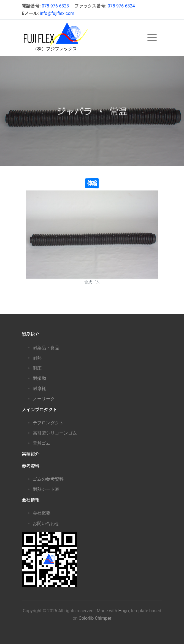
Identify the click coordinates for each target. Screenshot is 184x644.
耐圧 (37, 368)
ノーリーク (44, 399)
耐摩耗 (39, 389)
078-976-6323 (55, 6)
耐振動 (39, 378)
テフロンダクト (48, 423)
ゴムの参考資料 (48, 479)
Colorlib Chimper (95, 618)
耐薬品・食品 (46, 348)
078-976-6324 (121, 6)
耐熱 (37, 358)
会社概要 (42, 513)
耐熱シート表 (46, 489)
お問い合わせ (46, 524)
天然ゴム (42, 443)
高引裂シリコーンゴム (55, 433)
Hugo (123, 611)
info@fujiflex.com (57, 13)
